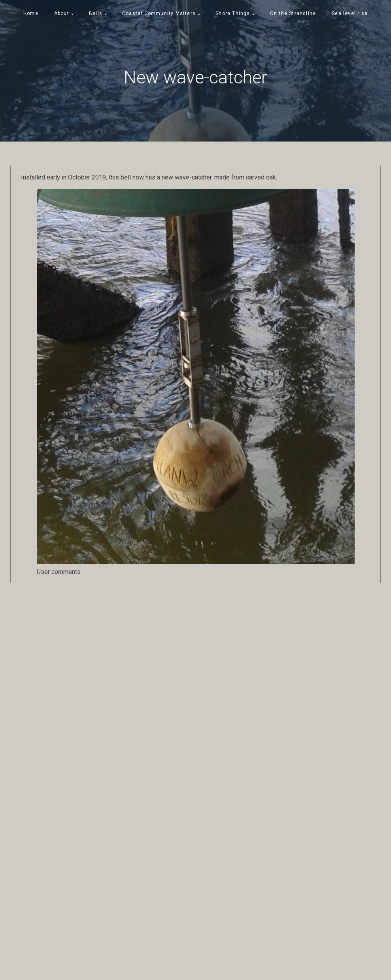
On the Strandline (293, 13)
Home (31, 13)
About (62, 13)
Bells (96, 13)
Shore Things (233, 13)
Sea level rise (350, 13)
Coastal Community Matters (159, 13)
